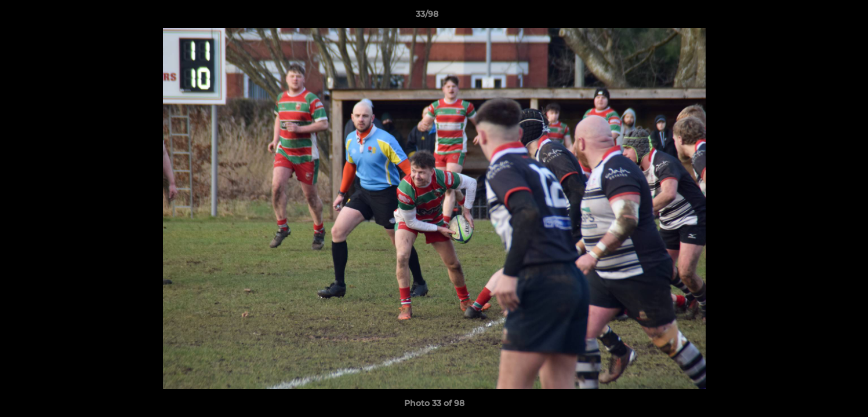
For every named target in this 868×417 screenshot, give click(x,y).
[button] (819, 17)
